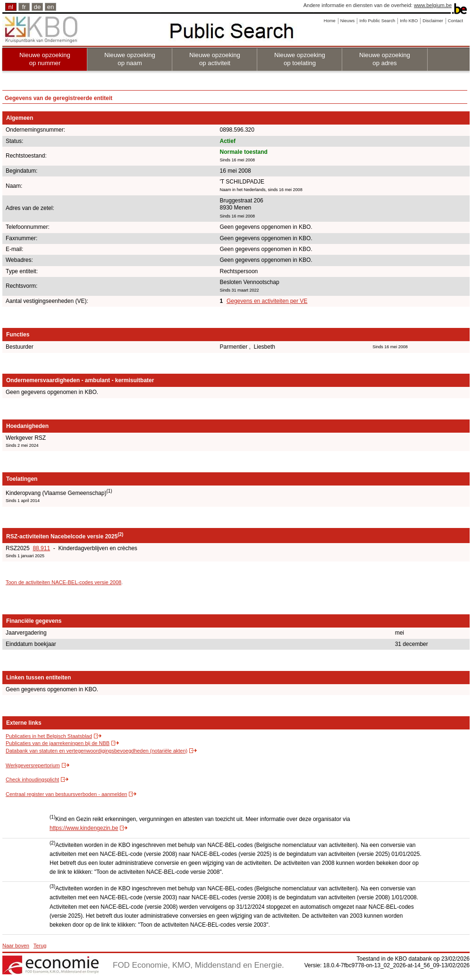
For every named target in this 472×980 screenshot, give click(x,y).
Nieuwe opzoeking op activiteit (215, 59)
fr (24, 7)
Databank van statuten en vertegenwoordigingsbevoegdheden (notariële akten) (97, 751)
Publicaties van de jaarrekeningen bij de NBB (58, 743)
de (38, 7)
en (51, 7)
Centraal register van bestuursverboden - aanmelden (66, 794)
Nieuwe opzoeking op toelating (300, 59)
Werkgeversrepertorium (33, 765)
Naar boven (16, 946)
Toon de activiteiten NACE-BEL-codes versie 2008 (63, 582)
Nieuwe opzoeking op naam (130, 59)
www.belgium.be (433, 5)
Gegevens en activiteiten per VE (267, 301)
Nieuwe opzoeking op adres (385, 59)
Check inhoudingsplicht (32, 779)
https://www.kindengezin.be (84, 828)
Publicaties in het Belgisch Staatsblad (49, 736)
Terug (40, 946)
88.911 (41, 548)
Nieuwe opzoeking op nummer (45, 59)
